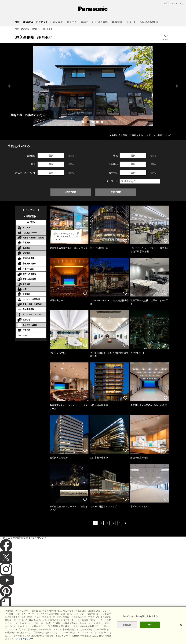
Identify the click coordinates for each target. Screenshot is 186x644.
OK (150, 625)
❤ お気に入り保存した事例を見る (126, 135)
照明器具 (36, 29)
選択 (51, 156)
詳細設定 (127, 625)
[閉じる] (181, 625)
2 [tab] (88, 122)
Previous (9, 86)
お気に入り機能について (159, 135)
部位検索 (116, 192)
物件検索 (71, 192)
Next (177, 86)
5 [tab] (103, 122)
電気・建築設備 (22, 29)
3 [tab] (93, 122)
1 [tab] (84, 122)
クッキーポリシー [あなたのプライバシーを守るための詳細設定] (25, 639)
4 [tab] (98, 122)
